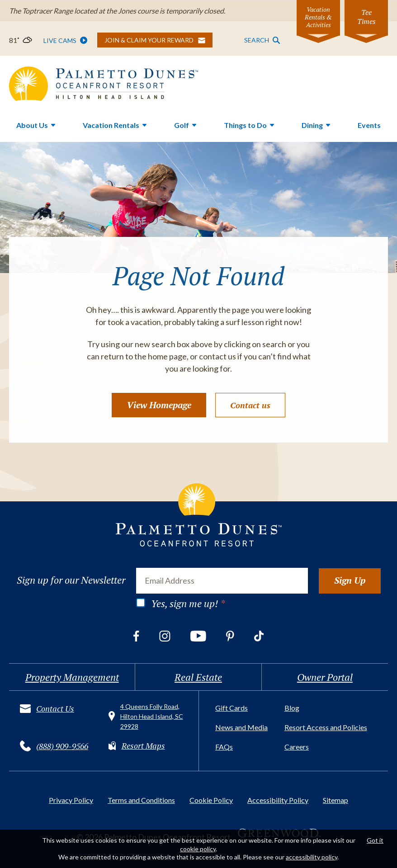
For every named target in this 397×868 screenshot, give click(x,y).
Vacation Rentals (111, 125)
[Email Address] (222, 580)
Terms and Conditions (141, 800)
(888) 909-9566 (62, 746)
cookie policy (198, 849)
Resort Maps (143, 745)
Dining (312, 125)
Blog (292, 708)
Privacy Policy (71, 800)
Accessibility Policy (278, 800)
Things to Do (245, 125)
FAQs (224, 747)
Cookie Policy (211, 800)
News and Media (241, 727)
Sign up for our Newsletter (71, 580)
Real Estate (198, 677)
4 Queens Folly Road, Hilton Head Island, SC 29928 (152, 716)
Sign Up (350, 580)
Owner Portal (325, 677)
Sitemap (336, 800)
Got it (375, 840)
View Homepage (159, 405)
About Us (32, 125)
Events (369, 125)
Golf (182, 125)
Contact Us (55, 708)
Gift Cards (232, 708)
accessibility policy (312, 857)
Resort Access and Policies (326, 727)
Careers (297, 747)
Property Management (72, 677)
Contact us (250, 405)
